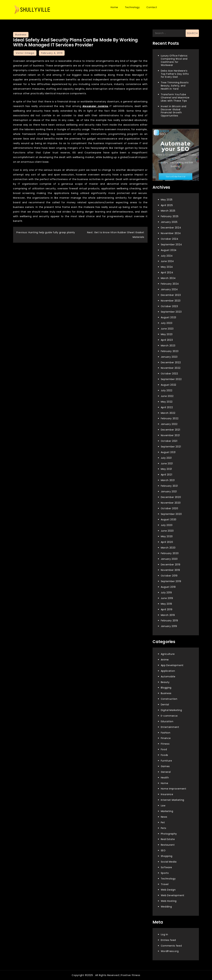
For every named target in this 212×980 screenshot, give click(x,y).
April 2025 (167, 205)
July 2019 (166, 593)
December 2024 (171, 228)
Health (165, 778)
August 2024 (169, 250)
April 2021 (167, 475)
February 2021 (169, 486)
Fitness (165, 744)
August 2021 (168, 452)
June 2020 (167, 531)
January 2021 (169, 491)
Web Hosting (169, 901)
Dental (165, 705)
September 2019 (171, 581)
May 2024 (167, 267)
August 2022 (169, 385)
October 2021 (169, 441)
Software (167, 867)
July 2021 (166, 458)
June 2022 (167, 396)
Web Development (173, 895)
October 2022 (169, 374)
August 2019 (168, 587)
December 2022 (171, 362)
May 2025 (167, 200)
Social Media (169, 862)
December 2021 (171, 430)
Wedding (166, 907)
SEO (163, 850)
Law (163, 806)
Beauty (165, 682)
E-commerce (169, 716)
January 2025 (169, 222)
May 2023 (167, 334)
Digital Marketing (171, 710)
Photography (169, 834)
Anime (165, 660)
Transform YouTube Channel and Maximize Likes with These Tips (175, 98)
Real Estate (168, 839)
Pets (164, 828)
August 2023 (169, 317)
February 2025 (170, 216)
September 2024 (171, 245)
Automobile (168, 677)
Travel (165, 884)
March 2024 (168, 278)
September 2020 (171, 514)
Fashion (166, 733)
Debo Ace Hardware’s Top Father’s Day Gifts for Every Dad (175, 74)
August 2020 (169, 519)
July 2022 (167, 390)
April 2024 (167, 272)
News (164, 817)
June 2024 (167, 261)
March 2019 (168, 615)
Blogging (166, 688)
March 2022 (168, 413)
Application (168, 671)
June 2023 (167, 329)
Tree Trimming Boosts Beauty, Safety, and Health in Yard (175, 86)
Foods (165, 755)
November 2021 (170, 435)
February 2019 (169, 621)
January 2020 (169, 559)
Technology (132, 7)
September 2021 (171, 447)
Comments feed (171, 946)
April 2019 (167, 609)
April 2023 (167, 340)
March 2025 (168, 211)
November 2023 (171, 301)
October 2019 (169, 576)
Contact (152, 7)
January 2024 (169, 289)
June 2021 (167, 463)
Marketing (167, 811)
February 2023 (170, 351)
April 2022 (167, 407)
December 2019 (171, 565)
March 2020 (168, 548)
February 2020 (170, 553)
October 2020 (170, 508)
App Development (172, 665)
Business (21, 35)
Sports (165, 873)
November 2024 (171, 233)
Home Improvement (174, 789)
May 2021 (166, 469)
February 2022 (170, 418)
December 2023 (171, 295)
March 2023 (168, 346)
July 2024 (167, 256)
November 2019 (170, 570)
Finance (166, 738)
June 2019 (167, 598)
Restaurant (168, 845)
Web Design (168, 890)
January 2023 (169, 357)
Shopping (167, 856)
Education (167, 721)
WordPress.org (170, 951)
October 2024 (170, 239)
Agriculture (168, 654)
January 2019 (169, 626)
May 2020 (167, 536)
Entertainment (170, 727)
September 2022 (171, 379)
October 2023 (169, 306)
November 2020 (171, 503)
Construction (169, 699)
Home (114, 7)
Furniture (166, 761)
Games (165, 766)
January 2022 (169, 424)
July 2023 (167, 323)
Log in (164, 934)
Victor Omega (25, 53)
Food (164, 749)
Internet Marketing (173, 800)
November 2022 (171, 368)
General (166, 772)
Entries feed (168, 940)
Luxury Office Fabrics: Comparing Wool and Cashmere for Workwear (174, 60)
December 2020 (171, 497)
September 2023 (171, 312)
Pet (163, 822)
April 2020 (167, 542)
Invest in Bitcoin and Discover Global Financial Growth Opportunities (174, 111)
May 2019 (167, 604)
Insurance (167, 794)
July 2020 (167, 525)
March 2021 (168, 480)
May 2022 (167, 402)
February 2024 (170, 284)
